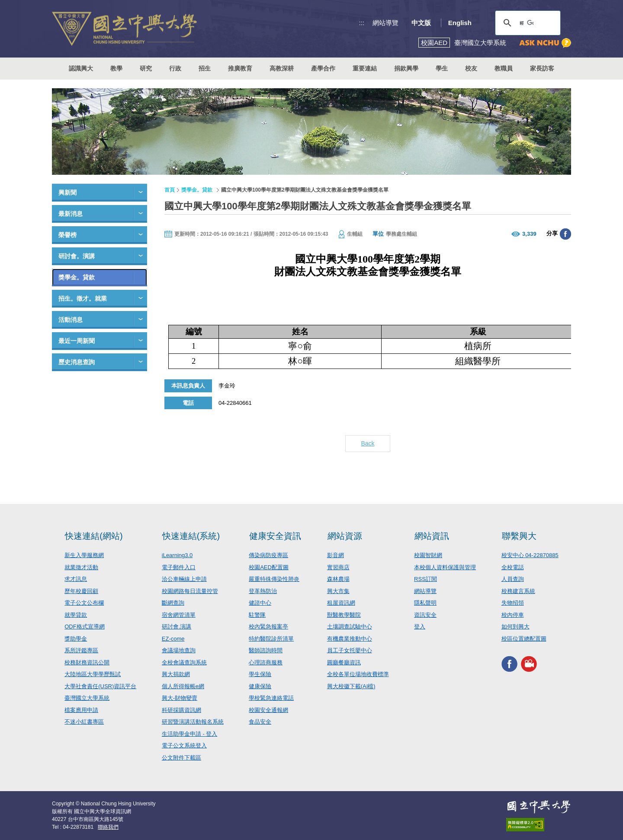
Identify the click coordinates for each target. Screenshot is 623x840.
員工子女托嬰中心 (350, 650)
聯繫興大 (519, 536)
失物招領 (513, 603)
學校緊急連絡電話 (271, 698)
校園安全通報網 (268, 710)
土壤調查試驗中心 (350, 627)
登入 (420, 627)
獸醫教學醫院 (344, 615)
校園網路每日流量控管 (190, 591)
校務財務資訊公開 (87, 662)
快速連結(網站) (94, 536)
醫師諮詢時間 (266, 650)
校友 (471, 68)
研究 (146, 68)
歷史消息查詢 (77, 362)
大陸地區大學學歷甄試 (93, 674)
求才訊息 (76, 579)
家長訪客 (542, 68)
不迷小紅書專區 (84, 722)
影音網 (336, 555)
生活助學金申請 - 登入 (190, 734)
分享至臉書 (565, 234)
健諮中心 (260, 603)
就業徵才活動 (81, 567)
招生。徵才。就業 (83, 298)
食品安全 (260, 722)
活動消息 (71, 320)
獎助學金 (76, 639)
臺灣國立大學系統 (87, 698)
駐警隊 (257, 615)
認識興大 (81, 68)
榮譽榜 (67, 235)
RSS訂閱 (426, 579)
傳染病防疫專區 (268, 555)
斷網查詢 (173, 603)
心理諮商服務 (266, 662)
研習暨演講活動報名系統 (193, 722)
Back (368, 443)
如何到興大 (515, 627)
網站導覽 (385, 23)
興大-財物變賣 (180, 698)
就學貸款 (76, 615)
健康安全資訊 (275, 536)
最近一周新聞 (77, 341)
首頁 (170, 190)
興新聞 (67, 192)
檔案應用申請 (81, 710)
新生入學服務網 (84, 555)
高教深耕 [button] (282, 68)
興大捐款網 (176, 674)
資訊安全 (425, 615)
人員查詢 (513, 579)
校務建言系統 (518, 591)
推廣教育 (240, 68)
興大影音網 (529, 664)
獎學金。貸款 (77, 277)
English (460, 23)
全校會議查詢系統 (184, 662)
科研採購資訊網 (181, 710)
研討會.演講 (177, 627)
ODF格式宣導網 (84, 627)
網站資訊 (432, 536)
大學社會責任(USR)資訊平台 (100, 686)
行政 (175, 68)
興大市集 (338, 591)
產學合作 (323, 68)
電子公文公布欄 (84, 603)
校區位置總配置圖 (524, 639)
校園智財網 (428, 555)
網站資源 (345, 536)
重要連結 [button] (365, 68)
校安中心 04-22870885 (530, 555)
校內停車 (513, 615)
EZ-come (173, 639)
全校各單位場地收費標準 (358, 674)
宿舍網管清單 (179, 615)
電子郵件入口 (179, 567)
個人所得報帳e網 (183, 686)
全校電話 (513, 567)
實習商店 (338, 567)
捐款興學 (406, 68)
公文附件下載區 (181, 758)
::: (362, 23)
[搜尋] (527, 23)
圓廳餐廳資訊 (344, 662)
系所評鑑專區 (81, 650)
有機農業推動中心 (350, 639)
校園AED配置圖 (269, 567)
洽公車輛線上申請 (184, 579)
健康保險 (260, 686)
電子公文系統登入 (184, 745)
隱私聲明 (425, 603)
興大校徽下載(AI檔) (351, 686)
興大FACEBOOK (509, 664)
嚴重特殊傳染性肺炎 (274, 579)
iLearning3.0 (177, 555)
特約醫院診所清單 (271, 639)
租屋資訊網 (341, 603)
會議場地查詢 (179, 650)
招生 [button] (205, 68)
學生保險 (260, 674)
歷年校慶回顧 (81, 591)
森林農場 (338, 579)
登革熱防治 (263, 591)
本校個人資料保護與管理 (445, 567)
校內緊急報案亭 (268, 627)
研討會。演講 (77, 256)
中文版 (421, 23)
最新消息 (71, 214)
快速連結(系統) (191, 536)
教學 (116, 68)
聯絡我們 (108, 827)
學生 (442, 68)
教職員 (504, 68)
